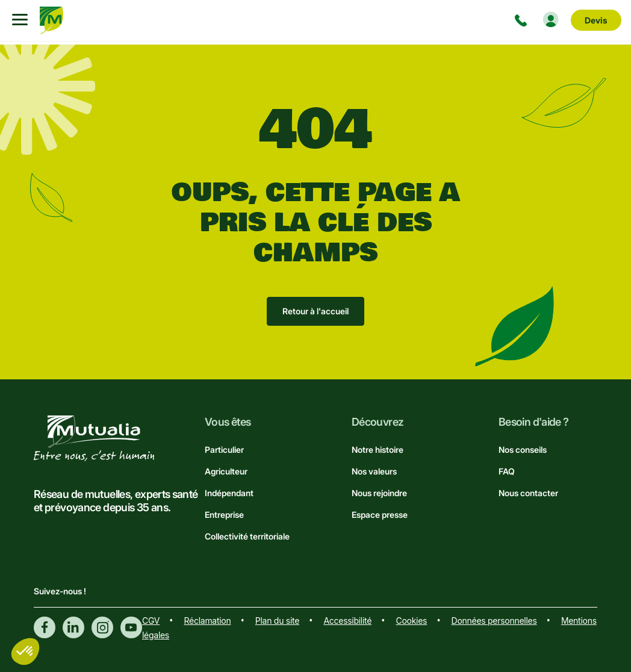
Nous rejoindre (379, 493)
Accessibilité (347, 621)
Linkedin (73, 627)
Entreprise (224, 515)
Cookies (412, 621)
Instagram (102, 627)
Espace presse (380, 515)
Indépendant (229, 493)
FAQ (507, 471)
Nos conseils (523, 450)
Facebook (45, 627)
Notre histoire (378, 450)
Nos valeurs (374, 471)
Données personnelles (494, 621)
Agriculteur (226, 471)
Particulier (224, 450)
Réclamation (208, 621)
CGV (151, 621)
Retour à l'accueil (315, 311)
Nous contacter (528, 493)
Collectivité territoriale (247, 536)
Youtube (131, 627)
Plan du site (277, 621)
